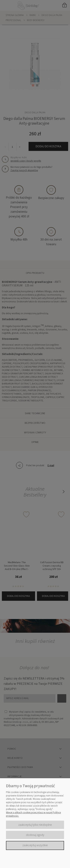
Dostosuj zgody (35, 835)
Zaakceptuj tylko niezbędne (35, 825)
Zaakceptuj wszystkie (35, 845)
